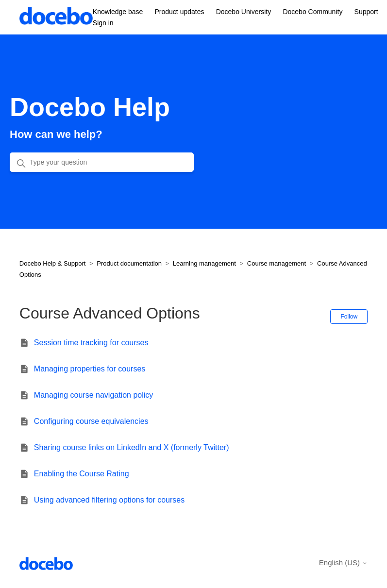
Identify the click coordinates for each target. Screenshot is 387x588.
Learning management (204, 263)
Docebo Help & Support (53, 263)
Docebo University (244, 12)
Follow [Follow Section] (349, 317)
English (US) (343, 563)
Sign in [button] (103, 23)
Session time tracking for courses (91, 343)
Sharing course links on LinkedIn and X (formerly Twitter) (132, 447)
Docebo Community (312, 12)
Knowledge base (118, 12)
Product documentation (129, 263)
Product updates (180, 12)
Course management (277, 263)
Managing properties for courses (90, 369)
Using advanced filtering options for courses (109, 500)
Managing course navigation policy (93, 395)
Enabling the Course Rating (82, 474)
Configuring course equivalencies (91, 421)
